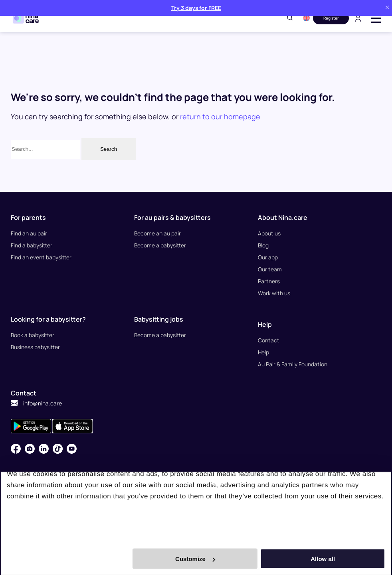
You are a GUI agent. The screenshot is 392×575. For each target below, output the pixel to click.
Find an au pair (29, 233)
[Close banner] (387, 8)
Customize (195, 559)
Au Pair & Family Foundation (293, 364)
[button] (306, 18)
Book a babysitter (33, 335)
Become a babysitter (160, 245)
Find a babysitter (32, 245)
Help (264, 352)
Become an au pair (158, 233)
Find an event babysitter (41, 257)
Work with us (274, 293)
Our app (268, 257)
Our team (270, 269)
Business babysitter (36, 347)
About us (269, 233)
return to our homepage (220, 117)
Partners (269, 281)
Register (331, 18)
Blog (263, 245)
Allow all (324, 559)
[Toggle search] (290, 18)
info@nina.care (36, 403)
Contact (269, 340)
